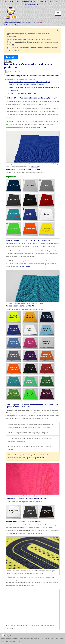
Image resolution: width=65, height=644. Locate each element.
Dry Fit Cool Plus (25, 267)
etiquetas (9, 636)
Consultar (11, 57)
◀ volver (8, 61)
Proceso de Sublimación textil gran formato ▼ (23, 93)
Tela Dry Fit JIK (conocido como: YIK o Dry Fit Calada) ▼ (27, 85)
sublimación (34, 167)
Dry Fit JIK (42, 127)
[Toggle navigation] (58, 13)
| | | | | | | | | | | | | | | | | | (32, 636)
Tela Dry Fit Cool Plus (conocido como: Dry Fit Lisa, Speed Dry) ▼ (30, 82)
